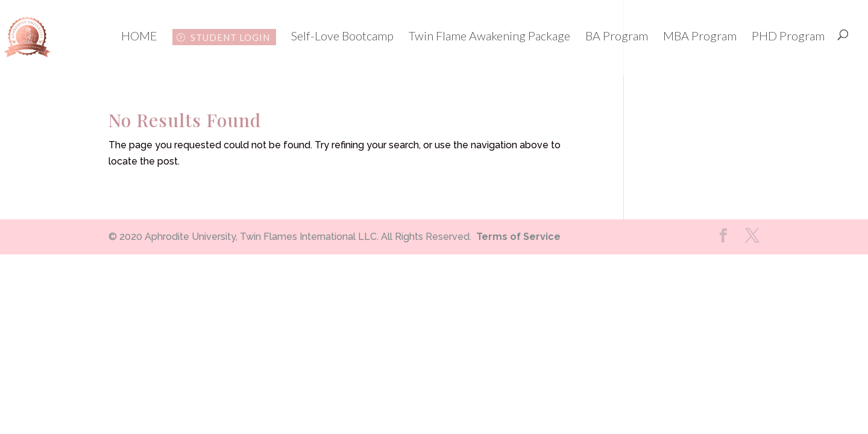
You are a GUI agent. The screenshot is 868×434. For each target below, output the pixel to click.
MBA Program (700, 37)
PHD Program (788, 37)
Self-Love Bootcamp (342, 37)
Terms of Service (518, 237)
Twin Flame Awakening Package (489, 37)
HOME (139, 37)
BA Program (617, 37)
